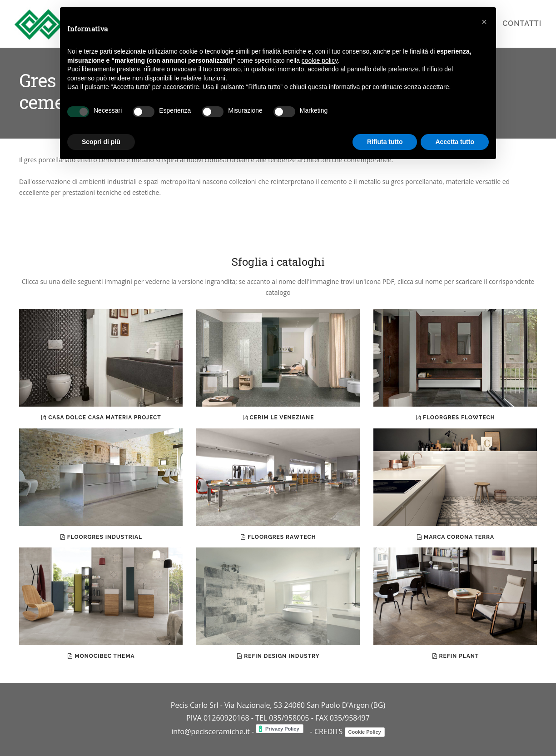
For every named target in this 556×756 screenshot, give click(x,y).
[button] (484, 22)
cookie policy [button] (320, 60)
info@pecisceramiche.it (211, 731)
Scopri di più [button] (101, 142)
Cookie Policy (365, 732)
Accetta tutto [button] (455, 142)
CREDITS (329, 731)
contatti (522, 23)
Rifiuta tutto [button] (385, 142)
